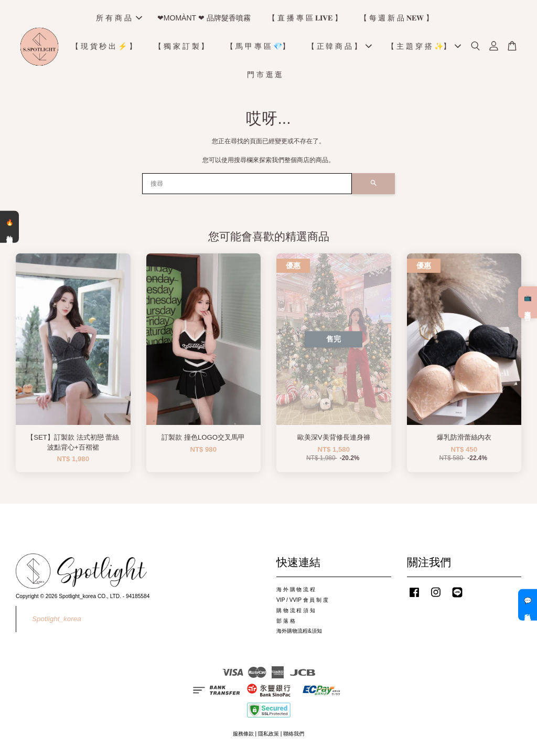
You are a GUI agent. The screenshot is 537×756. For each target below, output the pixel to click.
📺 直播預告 (528, 302)
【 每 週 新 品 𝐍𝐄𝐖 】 (396, 19)
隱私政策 (268, 735)
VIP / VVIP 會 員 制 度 (302, 601)
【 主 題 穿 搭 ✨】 (424, 47)
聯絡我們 (294, 735)
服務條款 (243, 735)
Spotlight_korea (57, 620)
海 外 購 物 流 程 (296, 591)
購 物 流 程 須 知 (296, 612)
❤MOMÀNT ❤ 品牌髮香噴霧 (204, 19)
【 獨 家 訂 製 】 (181, 47)
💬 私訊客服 (528, 605)
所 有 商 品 (119, 19)
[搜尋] (247, 185)
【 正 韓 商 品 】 (340, 47)
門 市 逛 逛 (265, 76)
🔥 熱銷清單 (9, 227)
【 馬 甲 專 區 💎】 (257, 47)
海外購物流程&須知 (299, 632)
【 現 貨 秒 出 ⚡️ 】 (104, 47)
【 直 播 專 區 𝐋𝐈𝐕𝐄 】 (305, 19)
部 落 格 (286, 622)
